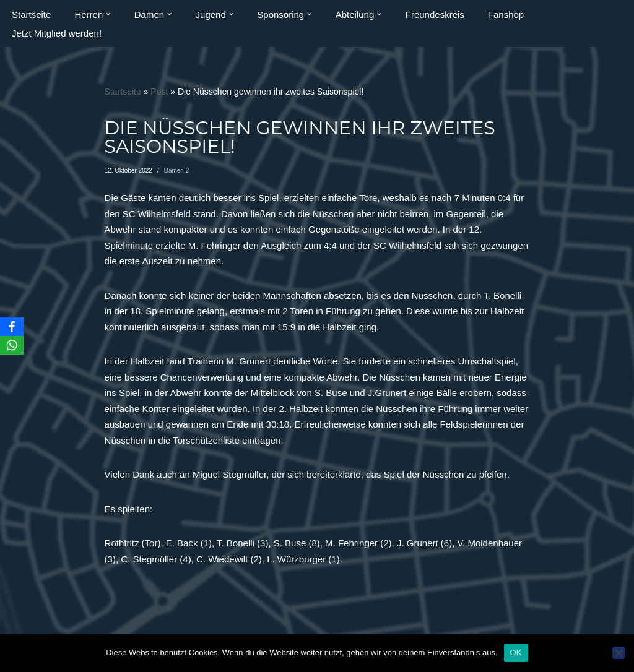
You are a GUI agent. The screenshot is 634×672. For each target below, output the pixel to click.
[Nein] (619, 653)
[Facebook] (12, 327)
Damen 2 (177, 170)
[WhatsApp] (12, 345)
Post (159, 92)
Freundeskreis (435, 15)
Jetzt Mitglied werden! (57, 33)
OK (516, 653)
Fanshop (506, 15)
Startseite (31, 15)
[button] (108, 14)
